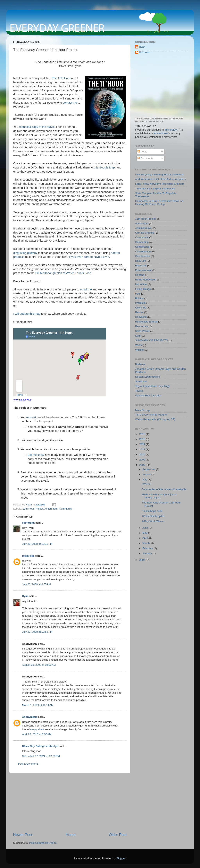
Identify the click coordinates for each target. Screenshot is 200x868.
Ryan (25, 596)
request (31, 417)
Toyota (139, 391)
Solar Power (142, 331)
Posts (142, 152)
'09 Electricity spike (153, 516)
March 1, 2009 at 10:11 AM (38, 705)
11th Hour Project (33, 509)
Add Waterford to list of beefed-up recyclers (160, 179)
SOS (138, 336)
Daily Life (141, 261)
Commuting (142, 242)
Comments (145, 158)
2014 (143, 444)
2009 (143, 460)
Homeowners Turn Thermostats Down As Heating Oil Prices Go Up (159, 203)
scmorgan (28, 523)
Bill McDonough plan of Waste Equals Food (63, 273)
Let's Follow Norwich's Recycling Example (160, 184)
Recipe (139, 312)
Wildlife (139, 350)
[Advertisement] (70, 803)
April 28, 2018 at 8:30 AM (37, 734)
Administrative (143, 228)
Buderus (140, 364)
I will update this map (27, 314)
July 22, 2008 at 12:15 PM (37, 544)
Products (140, 303)
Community (66, 509)
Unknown (145, 52)
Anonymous (30, 717)
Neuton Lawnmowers (148, 377)
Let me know (36, 455)
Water (139, 345)
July (145, 480)
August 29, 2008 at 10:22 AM (39, 665)
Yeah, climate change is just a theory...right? (159, 496)
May (145, 533)
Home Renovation (146, 280)
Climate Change (145, 233)
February (148, 548)
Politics (139, 298)
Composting (142, 247)
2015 (143, 439)
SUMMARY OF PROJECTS (151, 340)
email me (86, 289)
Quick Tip (141, 308)
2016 (143, 434)
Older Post (118, 835)
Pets (138, 294)
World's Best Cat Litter (148, 395)
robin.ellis (28, 556)
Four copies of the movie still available (164, 489)
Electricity (141, 266)
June (146, 528)
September (149, 469)
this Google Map (104, 168)
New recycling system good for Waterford (159, 174)
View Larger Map (22, 400)
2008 (143, 465)
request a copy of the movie (37, 127)
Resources (142, 326)
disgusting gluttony (25, 253)
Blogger (121, 858)
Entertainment (143, 270)
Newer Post (23, 835)
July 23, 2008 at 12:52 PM (37, 632)
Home (71, 835)
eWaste (146, 484)
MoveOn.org (142, 410)
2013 (143, 449)
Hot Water (141, 284)
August (147, 474)
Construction (143, 256)
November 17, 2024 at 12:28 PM (41, 756)
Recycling (141, 317)
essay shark (37, 729)
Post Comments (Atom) (43, 843)
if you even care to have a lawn (89, 257)
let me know (161, 133)
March (146, 543)
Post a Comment (28, 764)
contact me (70, 103)
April (145, 538)
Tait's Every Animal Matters (151, 415)
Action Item (51, 509)
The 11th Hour (61, 78)
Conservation (143, 251)
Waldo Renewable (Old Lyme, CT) (155, 419)
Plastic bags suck (152, 511)
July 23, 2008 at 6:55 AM (36, 584)
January (147, 553)
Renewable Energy (146, 322)
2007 (143, 560)
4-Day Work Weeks (153, 521)
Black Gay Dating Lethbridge (40, 746)
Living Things (143, 289)
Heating (140, 275)
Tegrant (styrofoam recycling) (152, 386)
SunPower (141, 381)
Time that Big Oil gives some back (155, 189)
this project (171, 130)
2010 (143, 455)
